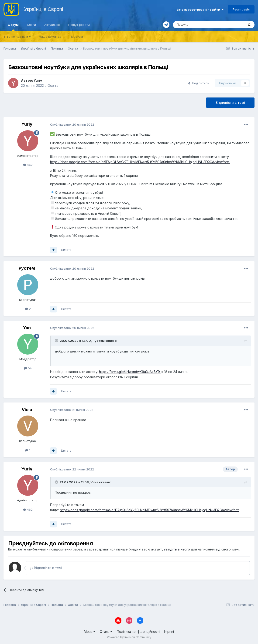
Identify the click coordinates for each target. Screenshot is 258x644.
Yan (27, 328)
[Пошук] (198, 25)
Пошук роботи (79, 25)
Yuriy (38, 80)
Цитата (66, 250)
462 (28, 165)
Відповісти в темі (230, 102)
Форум (13, 27)
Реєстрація (241, 9)
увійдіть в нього (177, 549)
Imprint (169, 632)
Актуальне (52, 25)
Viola (27, 410)
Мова (90, 632)
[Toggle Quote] (57, 341)
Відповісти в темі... (47, 568)
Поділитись (198, 83)
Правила (76, 37)
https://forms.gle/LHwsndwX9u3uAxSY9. (130, 372)
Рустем (27, 268)
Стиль (106, 632)
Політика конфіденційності (138, 632)
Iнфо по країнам (17, 37)
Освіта (53, 86)
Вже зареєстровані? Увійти (200, 10)
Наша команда (50, 37)
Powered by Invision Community (129, 637)
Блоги (31, 25)
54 (28, 368)
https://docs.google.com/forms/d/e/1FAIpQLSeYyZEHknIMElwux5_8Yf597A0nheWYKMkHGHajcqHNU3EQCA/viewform (140, 162)
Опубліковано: (72, 124)
